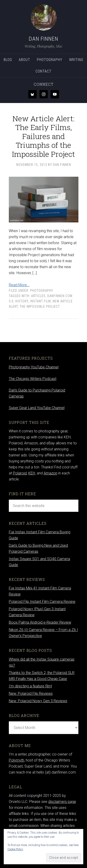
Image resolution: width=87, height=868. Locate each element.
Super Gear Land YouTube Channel (37, 408)
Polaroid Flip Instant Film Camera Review (42, 602)
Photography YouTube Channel (34, 367)
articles (38, 296)
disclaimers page (62, 802)
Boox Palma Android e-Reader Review (40, 622)
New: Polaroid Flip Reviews (31, 693)
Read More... (19, 285)
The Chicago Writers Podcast (33, 379)
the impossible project (40, 307)
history (22, 301)
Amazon (50, 473)
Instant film (40, 301)
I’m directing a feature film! (30, 686)
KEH (32, 473)
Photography (42, 291)
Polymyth (16, 760)
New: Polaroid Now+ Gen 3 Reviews (38, 701)
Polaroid (20, 473)
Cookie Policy (15, 849)
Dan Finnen (43, 39)
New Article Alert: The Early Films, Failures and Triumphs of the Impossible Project (43, 136)
